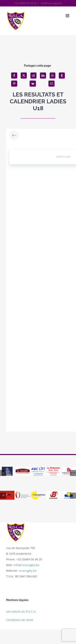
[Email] (51, 84)
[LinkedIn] (43, 76)
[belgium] (53, 493)
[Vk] (33, 84)
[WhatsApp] (52, 76)
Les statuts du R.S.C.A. (21, 613)
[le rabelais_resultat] (53, 469)
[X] (24, 76)
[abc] (38, 469)
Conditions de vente (20, 621)
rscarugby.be (28, 572)
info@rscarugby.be (51, 3)
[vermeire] (23, 469)
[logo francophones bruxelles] (38, 493)
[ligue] (23, 493)
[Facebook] (14, 76)
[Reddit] (33, 76)
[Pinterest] (14, 84)
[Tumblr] (62, 76)
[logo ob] (69, 469)
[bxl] (69, 493)
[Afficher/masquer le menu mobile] (68, 16)
